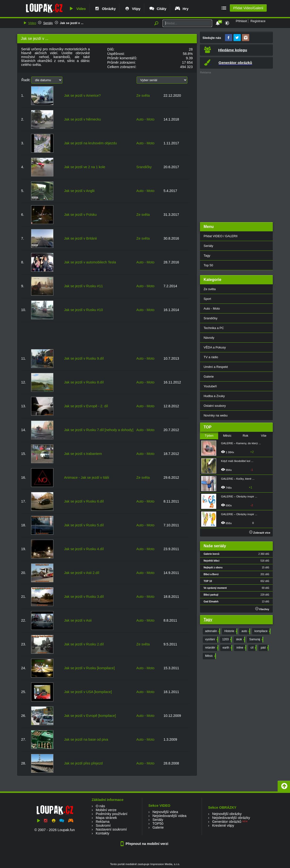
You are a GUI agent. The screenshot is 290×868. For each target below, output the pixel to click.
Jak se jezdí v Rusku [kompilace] (89, 668)
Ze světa (143, 95)
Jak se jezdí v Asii (78, 620)
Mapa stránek (106, 818)
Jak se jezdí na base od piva (86, 739)
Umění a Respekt (216, 367)
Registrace (258, 21)
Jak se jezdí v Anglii (79, 191)
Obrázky (105, 9)
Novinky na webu (216, 415)
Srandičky (144, 167)
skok (240, 640)
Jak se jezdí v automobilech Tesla (90, 262)
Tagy (207, 256)
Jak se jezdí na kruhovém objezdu (91, 143)
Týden (209, 436)
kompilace (262, 631)
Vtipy (132, 9)
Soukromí (103, 825)
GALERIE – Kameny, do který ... (241, 443)
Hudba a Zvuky (214, 396)
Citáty (158, 9)
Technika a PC (214, 328)
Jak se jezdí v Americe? (82, 95)
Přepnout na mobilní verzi (145, 844)
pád (264, 648)
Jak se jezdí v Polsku (80, 215)
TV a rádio (211, 357)
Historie (230, 631)
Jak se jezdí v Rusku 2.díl (84, 644)
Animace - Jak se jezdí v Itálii (87, 477)
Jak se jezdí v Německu (83, 119)
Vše (264, 436)
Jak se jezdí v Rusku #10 (83, 310)
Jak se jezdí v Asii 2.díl (82, 573)
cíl (253, 648)
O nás (100, 806)
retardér (211, 648)
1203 (227, 640)
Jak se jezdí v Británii (80, 238)
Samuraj (256, 640)
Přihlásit (241, 21)
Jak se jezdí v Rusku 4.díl (84, 549)
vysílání (211, 640)
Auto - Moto (145, 119)
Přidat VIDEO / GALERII (221, 236)
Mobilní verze (106, 810)
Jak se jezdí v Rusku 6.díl (84, 501)
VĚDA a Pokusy (215, 347)
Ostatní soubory (215, 406)
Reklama (103, 822)
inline (241, 648)
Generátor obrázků (227, 822)
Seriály (48, 23)
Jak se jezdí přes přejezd (83, 763)
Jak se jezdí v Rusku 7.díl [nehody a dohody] (99, 430)
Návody (209, 338)
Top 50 (208, 265)
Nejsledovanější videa (169, 816)
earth (227, 648)
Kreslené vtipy (223, 825)
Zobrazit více (260, 533)
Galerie (209, 377)
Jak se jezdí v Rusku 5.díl (84, 525)
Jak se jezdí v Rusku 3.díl (84, 597)
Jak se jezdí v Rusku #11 (83, 286)
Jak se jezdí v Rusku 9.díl (84, 358)
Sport (207, 299)
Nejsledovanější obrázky (231, 818)
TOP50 (158, 824)
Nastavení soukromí (111, 829)
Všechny (262, 609)
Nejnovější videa (165, 812)
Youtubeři (210, 386)
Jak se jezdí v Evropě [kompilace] (90, 716)
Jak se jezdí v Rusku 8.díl (84, 382)
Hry (181, 9)
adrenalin (212, 631)
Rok (245, 436)
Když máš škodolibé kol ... (237, 461)
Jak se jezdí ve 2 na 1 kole (85, 167)
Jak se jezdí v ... (72, 23)
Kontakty (102, 833)
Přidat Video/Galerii (248, 8)
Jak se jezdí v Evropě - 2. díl (86, 406)
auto (245, 631)
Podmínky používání (111, 814)
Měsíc (227, 436)
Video (77, 9)
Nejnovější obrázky (227, 814)
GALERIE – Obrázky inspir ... (239, 496)
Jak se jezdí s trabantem (83, 454)
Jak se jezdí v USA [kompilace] (88, 692)
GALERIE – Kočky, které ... (238, 479)
